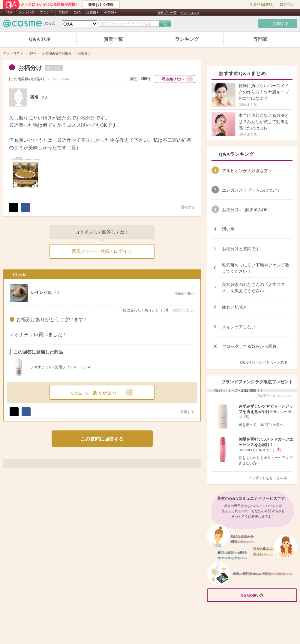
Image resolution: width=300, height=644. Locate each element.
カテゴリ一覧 (167, 13)
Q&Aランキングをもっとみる (266, 363)
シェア (25, 207)
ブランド (46, 12)
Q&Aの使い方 (267, 595)
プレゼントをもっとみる (270, 478)
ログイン (287, 5)
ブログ (63, 12)
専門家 (260, 39)
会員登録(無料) (262, 5)
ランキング (26, 12)
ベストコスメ (190, 13)
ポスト (13, 207)
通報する (185, 207)
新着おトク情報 (101, 5)
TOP (9, 12)
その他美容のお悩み (26, 79)
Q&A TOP (40, 39)
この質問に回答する (102, 439)
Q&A (77, 12)
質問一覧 (113, 39)
